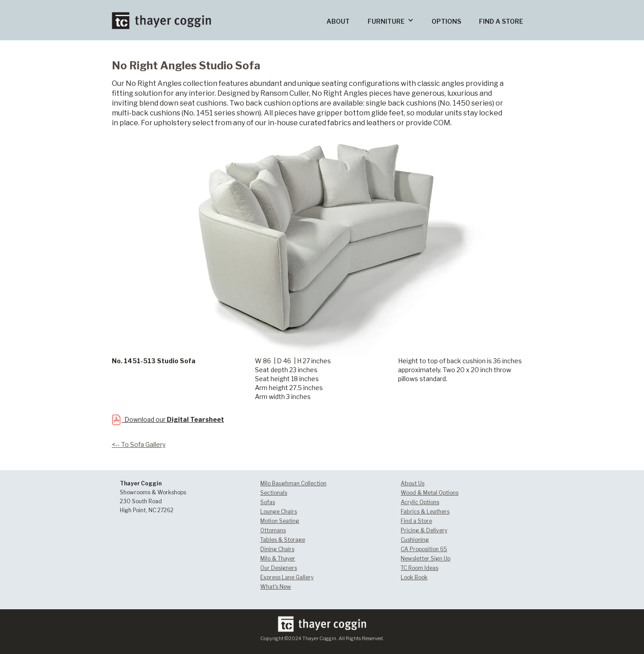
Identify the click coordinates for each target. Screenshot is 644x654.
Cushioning (415, 540)
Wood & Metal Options (430, 493)
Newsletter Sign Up (426, 558)
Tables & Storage (283, 540)
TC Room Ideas (419, 568)
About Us (413, 483)
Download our (173, 419)
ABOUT (338, 21)
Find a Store (416, 521)
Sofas (268, 502)
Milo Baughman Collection (293, 483)
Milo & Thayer (278, 558)
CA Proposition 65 (424, 549)
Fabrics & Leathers (425, 512)
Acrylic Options (420, 502)
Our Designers (279, 568)
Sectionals (274, 493)
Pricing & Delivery (424, 530)
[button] (391, 20)
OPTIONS (446, 21)
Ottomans (273, 530)
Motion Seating (280, 521)
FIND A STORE (501, 21)
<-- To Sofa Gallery (139, 444)
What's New (276, 587)
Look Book (414, 577)
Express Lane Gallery (287, 577)
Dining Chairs (277, 549)
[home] (161, 15)
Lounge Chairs (279, 512)
